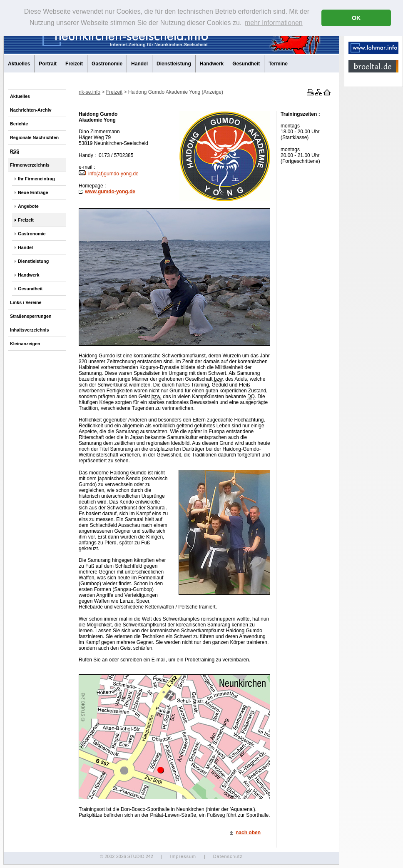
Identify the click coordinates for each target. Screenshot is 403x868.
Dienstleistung (174, 64)
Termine (278, 64)
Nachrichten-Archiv (31, 110)
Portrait (48, 64)
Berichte (19, 124)
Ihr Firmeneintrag (36, 179)
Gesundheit (246, 64)
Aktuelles (19, 64)
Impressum (183, 856)
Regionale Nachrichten (34, 137)
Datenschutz (228, 856)
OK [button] (356, 18)
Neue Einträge (33, 192)
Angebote (28, 206)
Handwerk (212, 64)
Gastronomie (107, 64)
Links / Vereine (26, 302)
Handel (139, 64)
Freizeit (74, 64)
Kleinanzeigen (25, 344)
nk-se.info (90, 92)
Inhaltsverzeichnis (30, 330)
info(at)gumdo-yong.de (109, 174)
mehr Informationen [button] (274, 23)
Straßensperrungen (31, 316)
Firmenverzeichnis (30, 165)
